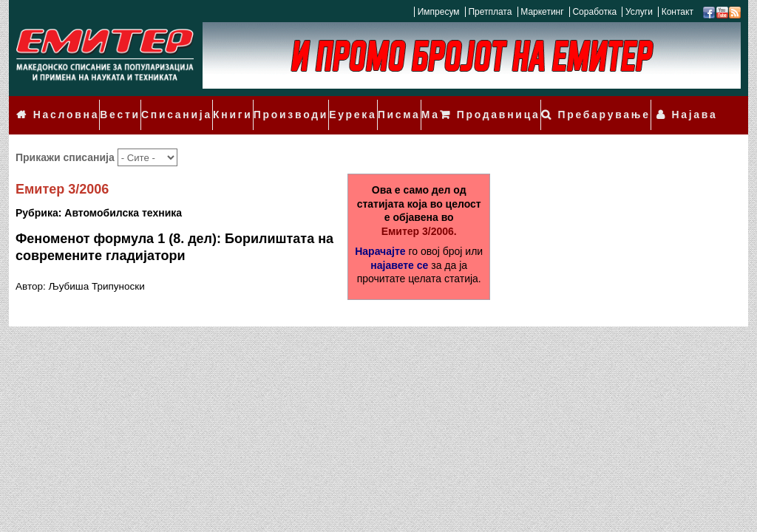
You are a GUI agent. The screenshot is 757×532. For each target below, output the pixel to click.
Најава (700, 105)
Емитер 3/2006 (62, 169)
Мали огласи (426, 105)
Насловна (61, 105)
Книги (214, 105)
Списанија (163, 105)
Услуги (639, 12)
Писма (366, 105)
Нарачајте (380, 231)
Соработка (594, 12)
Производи (267, 105)
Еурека (323, 105)
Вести (111, 105)
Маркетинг (542, 12)
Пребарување (621, 105)
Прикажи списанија (67, 137)
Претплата (490, 12)
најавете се (399, 245)
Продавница (527, 105)
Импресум (439, 12)
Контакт (678, 12)
